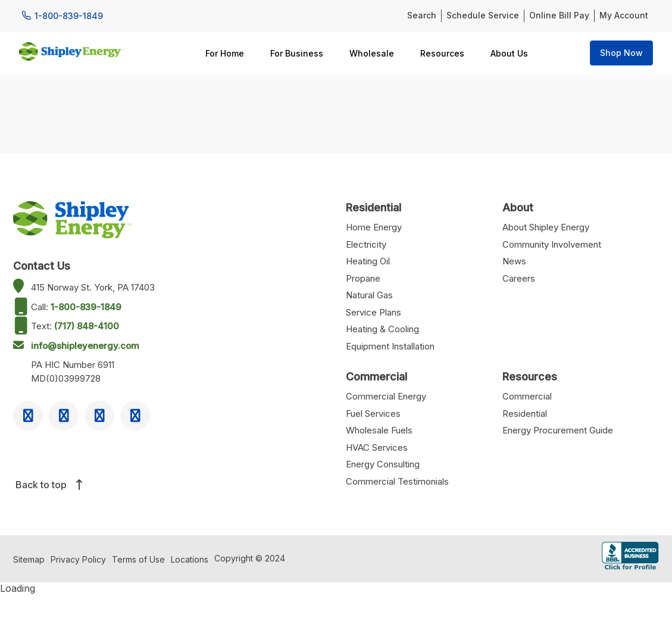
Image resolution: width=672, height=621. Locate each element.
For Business (297, 53)
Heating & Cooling (382, 329)
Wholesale (372, 53)
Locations (190, 559)
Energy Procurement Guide (558, 430)
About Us (509, 53)
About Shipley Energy (546, 227)
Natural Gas (369, 295)
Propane (363, 278)
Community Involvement (552, 244)
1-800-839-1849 (86, 307)
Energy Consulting (383, 464)
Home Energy (374, 227)
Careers (519, 278)
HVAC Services (377, 447)
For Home (225, 53)
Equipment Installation (390, 346)
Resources (442, 53)
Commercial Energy (386, 396)
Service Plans (373, 312)
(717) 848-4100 (87, 326)
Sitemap (29, 559)
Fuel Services (373, 414)
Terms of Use (138, 559)
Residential (525, 414)
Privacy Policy (78, 559)
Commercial (527, 396)
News (514, 261)
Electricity (366, 244)
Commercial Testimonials (397, 481)
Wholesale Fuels (379, 430)
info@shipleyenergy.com (85, 346)
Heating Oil (368, 261)
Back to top (48, 485)
